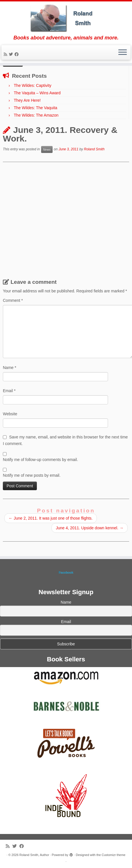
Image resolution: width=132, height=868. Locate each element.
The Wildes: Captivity (32, 85)
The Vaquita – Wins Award (37, 93)
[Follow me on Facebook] (17, 54)
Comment (13, 300)
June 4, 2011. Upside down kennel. (90, 528)
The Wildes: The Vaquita (35, 108)
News (47, 149)
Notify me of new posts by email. (32, 475)
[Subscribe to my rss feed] (6, 54)
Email (9, 391)
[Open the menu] (123, 53)
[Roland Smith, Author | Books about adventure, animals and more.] (66, 18)
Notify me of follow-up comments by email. (40, 460)
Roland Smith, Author (34, 855)
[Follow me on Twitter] (12, 54)
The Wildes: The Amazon (36, 115)
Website (10, 414)
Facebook (66, 572)
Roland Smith (94, 149)
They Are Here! (27, 100)
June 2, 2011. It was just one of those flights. (51, 518)
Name (10, 368)
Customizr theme (114, 855)
